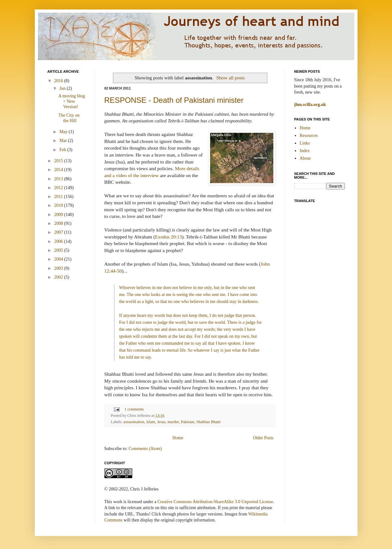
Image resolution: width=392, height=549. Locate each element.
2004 (59, 259)
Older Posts (263, 438)
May (64, 132)
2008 (59, 223)
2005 (59, 250)
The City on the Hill (69, 118)
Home (178, 438)
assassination (134, 422)
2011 (59, 197)
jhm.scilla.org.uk (310, 105)
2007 (59, 232)
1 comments (134, 409)
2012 (59, 188)
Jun (63, 88)
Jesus (162, 422)
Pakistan (188, 422)
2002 (59, 277)
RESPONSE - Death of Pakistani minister (174, 100)
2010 (59, 205)
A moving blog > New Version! (72, 101)
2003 (59, 268)
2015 (59, 161)
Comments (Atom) (145, 449)
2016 (59, 81)
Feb (63, 150)
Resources (309, 136)
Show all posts (231, 78)
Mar (64, 141)
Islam (151, 422)
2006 (59, 241)
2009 (59, 215)
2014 (59, 170)
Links (305, 143)
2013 (59, 179)
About (305, 158)
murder (173, 422)
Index (305, 151)
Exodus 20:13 (168, 237)
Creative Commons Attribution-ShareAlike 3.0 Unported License (215, 502)
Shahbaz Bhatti (209, 422)
